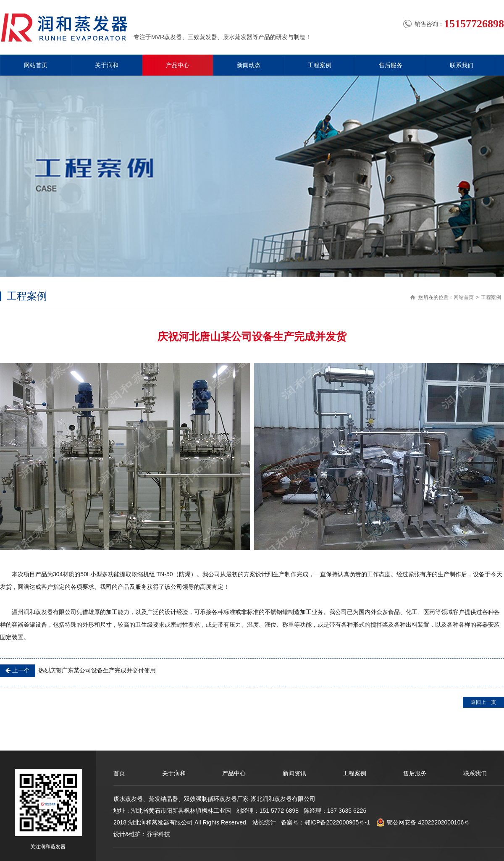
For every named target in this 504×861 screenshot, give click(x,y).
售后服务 (391, 65)
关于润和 (107, 65)
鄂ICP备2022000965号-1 (337, 822)
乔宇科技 (158, 834)
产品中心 (178, 65)
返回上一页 (483, 702)
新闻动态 (249, 65)
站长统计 (264, 822)
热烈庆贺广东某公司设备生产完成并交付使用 (78, 671)
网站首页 (36, 65)
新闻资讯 (294, 773)
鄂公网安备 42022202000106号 (423, 822)
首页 (119, 773)
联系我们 (462, 65)
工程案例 (320, 65)
